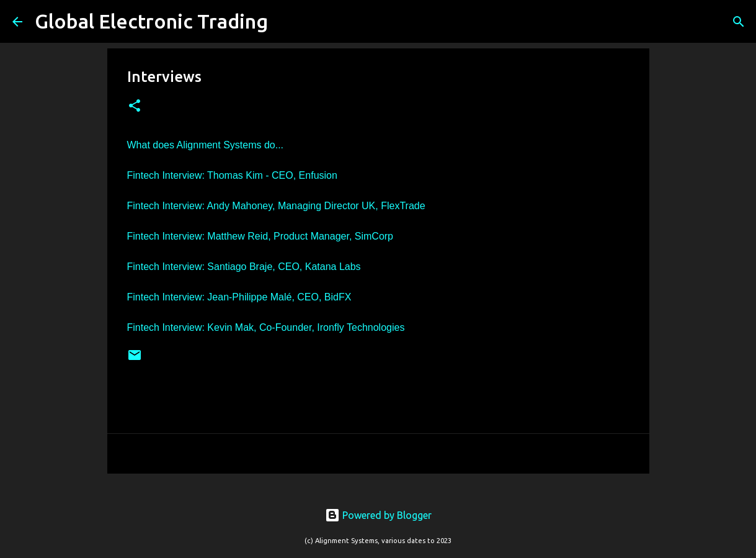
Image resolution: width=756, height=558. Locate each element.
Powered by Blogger (378, 515)
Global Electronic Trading (151, 21)
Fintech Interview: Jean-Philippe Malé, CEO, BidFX (239, 297)
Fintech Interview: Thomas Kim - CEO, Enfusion (232, 175)
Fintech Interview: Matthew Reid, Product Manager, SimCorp (260, 236)
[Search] (285, 22)
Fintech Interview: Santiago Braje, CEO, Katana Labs (244, 267)
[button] (135, 106)
